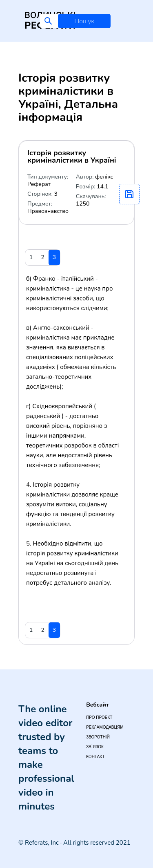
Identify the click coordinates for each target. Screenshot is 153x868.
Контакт (95, 757)
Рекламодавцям (105, 727)
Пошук (84, 21)
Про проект (99, 717)
